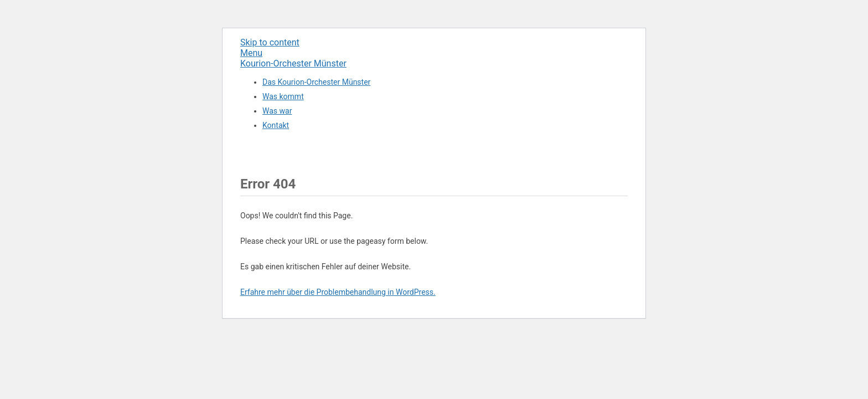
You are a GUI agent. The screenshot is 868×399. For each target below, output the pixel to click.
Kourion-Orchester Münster (293, 63)
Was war (277, 111)
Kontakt (276, 125)
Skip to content (270, 42)
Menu (251, 53)
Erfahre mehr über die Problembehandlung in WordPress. (338, 292)
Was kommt (283, 96)
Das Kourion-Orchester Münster (316, 82)
